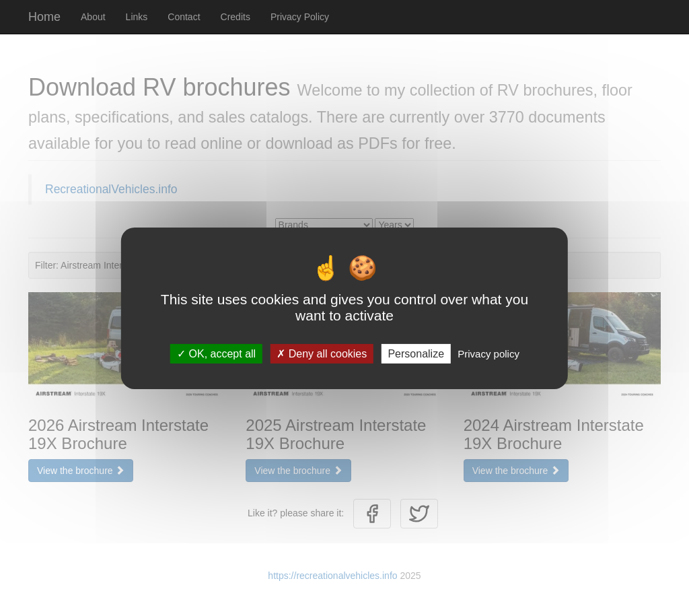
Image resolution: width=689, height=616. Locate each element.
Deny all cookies (322, 353)
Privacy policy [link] (488, 353)
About (93, 17)
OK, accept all (216, 353)
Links (137, 17)
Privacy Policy (300, 17)
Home (44, 17)
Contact (184, 17)
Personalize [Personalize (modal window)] (416, 353)
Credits (235, 17)
